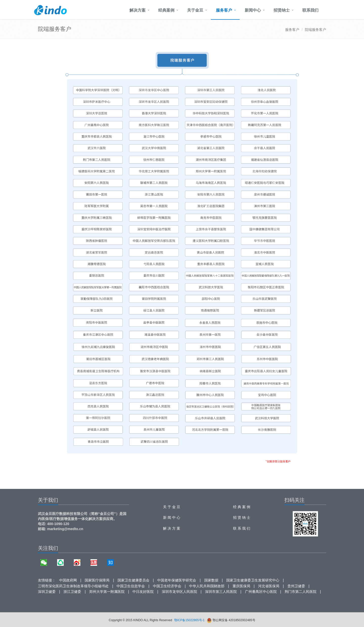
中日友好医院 (143, 592)
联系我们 (310, 10)
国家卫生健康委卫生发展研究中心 (253, 580)
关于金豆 (195, 10)
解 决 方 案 (172, 528)
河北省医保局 (269, 586)
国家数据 (211, 580)
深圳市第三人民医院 (221, 592)
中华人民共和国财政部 (207, 586)
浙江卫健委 (72, 592)
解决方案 (138, 10)
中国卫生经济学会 (167, 586)
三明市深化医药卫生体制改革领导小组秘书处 (73, 586)
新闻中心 (253, 10)
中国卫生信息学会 (131, 586)
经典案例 (166, 10)
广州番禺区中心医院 (261, 592)
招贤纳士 (282, 10)
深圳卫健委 (47, 592)
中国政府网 (68, 580)
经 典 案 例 (242, 507)
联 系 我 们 (242, 528)
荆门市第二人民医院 (301, 592)
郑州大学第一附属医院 (107, 592)
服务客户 (224, 10)
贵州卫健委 (296, 586)
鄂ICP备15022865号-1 (189, 620)
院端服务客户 (315, 30)
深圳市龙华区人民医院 (179, 592)
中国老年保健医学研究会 (177, 580)
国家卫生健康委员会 (133, 580)
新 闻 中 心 (172, 517)
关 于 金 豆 (172, 507)
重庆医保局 (241, 586)
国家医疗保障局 (97, 580)
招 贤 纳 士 (242, 517)
